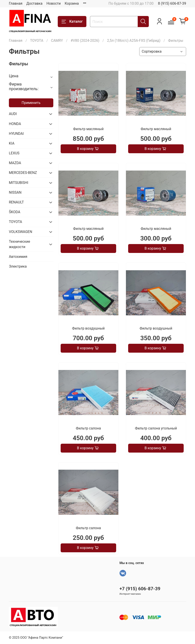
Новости (54, 3)
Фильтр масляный (88, 129)
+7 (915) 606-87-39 (140, 589)
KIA (12, 143)
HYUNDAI (16, 134)
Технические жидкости (20, 244)
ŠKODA (15, 212)
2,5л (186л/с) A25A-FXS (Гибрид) (134, 41)
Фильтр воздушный (88, 328)
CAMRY (57, 41)
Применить (31, 103)
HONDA (15, 124)
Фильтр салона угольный (156, 428)
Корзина (72, 3)
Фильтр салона (88, 428)
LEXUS (14, 153)
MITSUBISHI (19, 183)
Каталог (72, 22)
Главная (16, 3)
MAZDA (15, 163)
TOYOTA (37, 41)
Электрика (18, 266)
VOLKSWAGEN (21, 232)
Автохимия (18, 257)
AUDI (13, 114)
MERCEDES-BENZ (23, 173)
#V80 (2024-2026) (85, 41)
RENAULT (16, 202)
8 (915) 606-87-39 (172, 3)
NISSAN (15, 192)
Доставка (34, 3)
